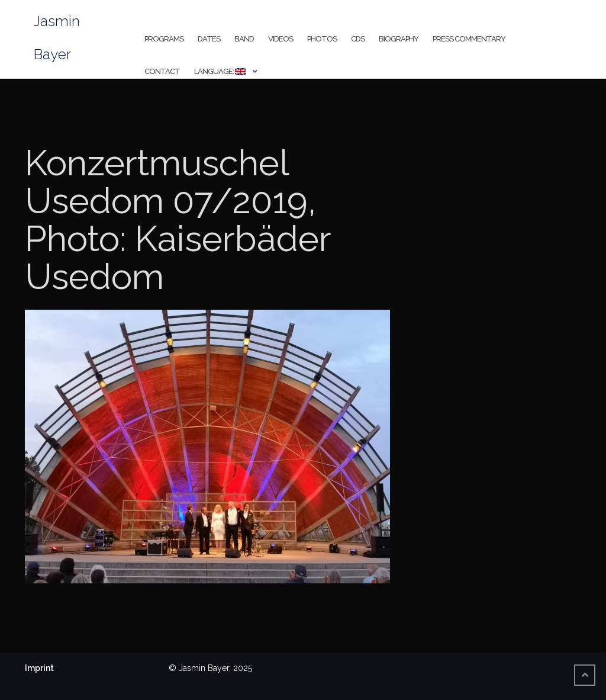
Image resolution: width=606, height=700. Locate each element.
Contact (162, 71)
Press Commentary (469, 39)
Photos (322, 39)
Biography (399, 39)
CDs (358, 39)
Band (244, 39)
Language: (220, 71)
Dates (209, 39)
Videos (281, 39)
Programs (164, 39)
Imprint (39, 668)
